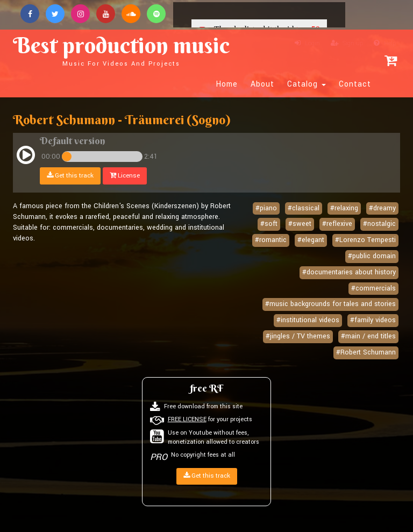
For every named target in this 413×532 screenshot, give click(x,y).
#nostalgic (379, 224)
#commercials (373, 288)
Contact (355, 84)
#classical (304, 208)
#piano (266, 208)
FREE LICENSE (187, 419)
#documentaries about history (349, 272)
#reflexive (337, 224)
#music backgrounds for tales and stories (330, 304)
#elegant (311, 240)
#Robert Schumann (366, 352)
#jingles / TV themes (298, 336)
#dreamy (382, 208)
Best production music (121, 49)
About (262, 84)
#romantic (271, 240)
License (125, 176)
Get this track (70, 176)
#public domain (372, 256)
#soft (269, 224)
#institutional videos (308, 320)
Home (227, 84)
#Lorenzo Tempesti (365, 240)
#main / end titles (368, 336)
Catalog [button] (307, 84)
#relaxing (344, 208)
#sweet (300, 224)
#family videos (373, 320)
